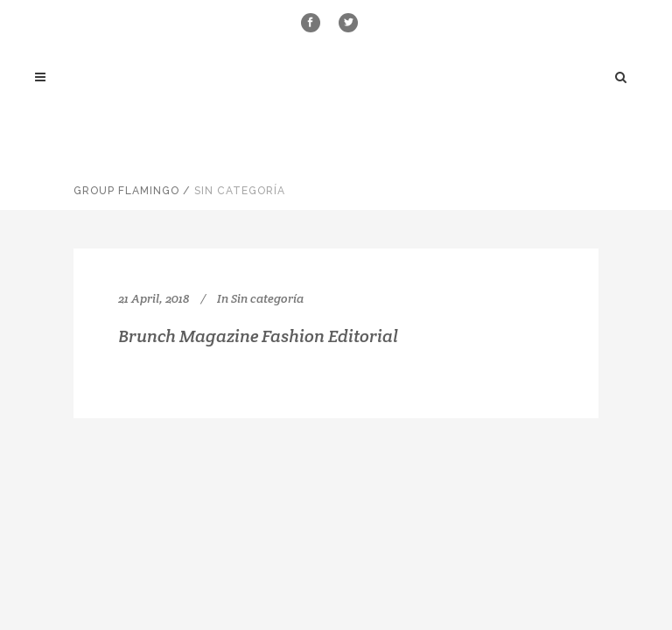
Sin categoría (267, 298)
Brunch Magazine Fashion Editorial (258, 336)
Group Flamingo (126, 191)
